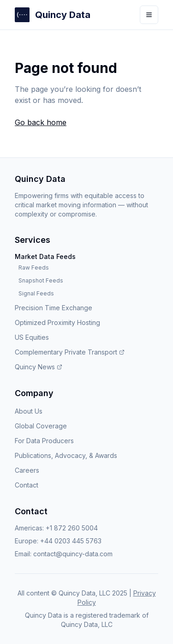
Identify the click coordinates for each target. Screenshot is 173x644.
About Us (29, 411)
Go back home (41, 122)
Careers (27, 470)
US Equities (32, 337)
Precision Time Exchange (54, 308)
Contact (27, 485)
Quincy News (39, 367)
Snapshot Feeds (41, 280)
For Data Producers (44, 441)
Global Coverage (41, 426)
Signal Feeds (36, 293)
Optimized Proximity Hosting (57, 322)
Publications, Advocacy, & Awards (66, 455)
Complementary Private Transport (70, 352)
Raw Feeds (34, 268)
